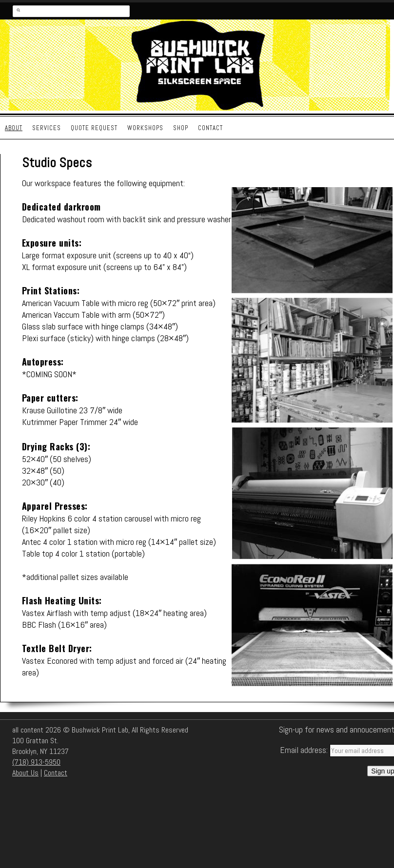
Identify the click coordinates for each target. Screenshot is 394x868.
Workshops (145, 128)
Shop (181, 128)
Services (47, 128)
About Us (25, 773)
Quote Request (94, 128)
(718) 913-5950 (36, 762)
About (14, 128)
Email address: (305, 750)
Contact (210, 128)
